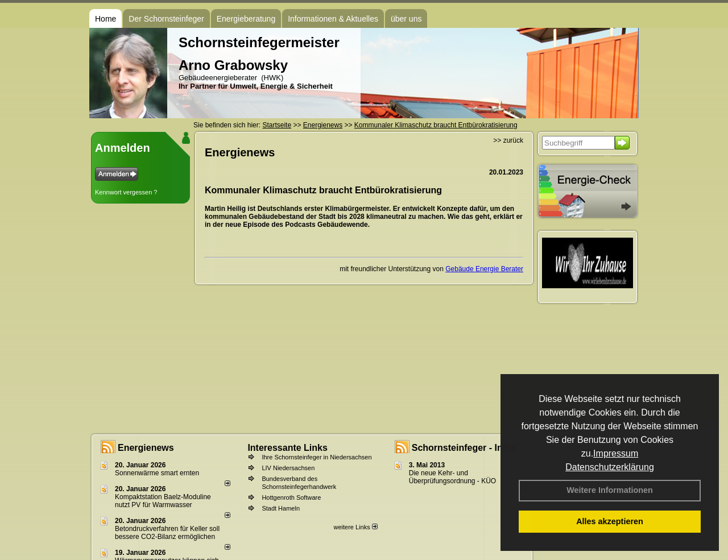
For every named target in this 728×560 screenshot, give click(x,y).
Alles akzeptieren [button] (610, 521)
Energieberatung (246, 19)
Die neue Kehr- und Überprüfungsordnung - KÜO (452, 477)
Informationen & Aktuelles (333, 19)
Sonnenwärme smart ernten (157, 473)
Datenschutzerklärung (610, 467)
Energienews (146, 448)
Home (106, 19)
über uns (406, 19)
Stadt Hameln (281, 508)
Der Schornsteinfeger (166, 19)
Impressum (616, 453)
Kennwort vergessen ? (126, 192)
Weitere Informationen (610, 490)
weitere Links (355, 527)
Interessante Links (288, 448)
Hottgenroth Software (291, 497)
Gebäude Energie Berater (484, 269)
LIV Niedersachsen (288, 468)
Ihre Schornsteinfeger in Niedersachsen (317, 457)
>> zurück (508, 140)
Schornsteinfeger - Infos (464, 448)
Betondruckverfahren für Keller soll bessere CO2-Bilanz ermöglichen (167, 533)
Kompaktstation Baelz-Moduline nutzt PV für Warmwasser (163, 501)
